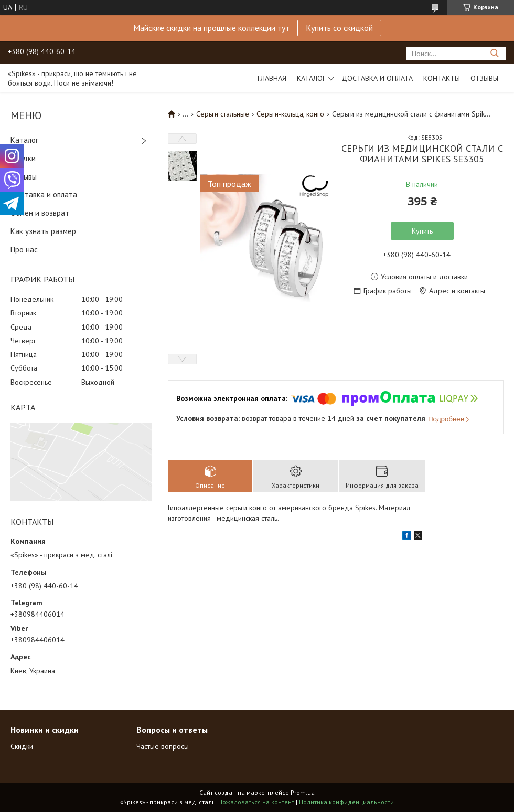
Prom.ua (303, 792)
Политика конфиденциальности (346, 802)
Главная (272, 78)
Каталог (311, 78)
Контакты (442, 78)
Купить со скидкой (339, 28)
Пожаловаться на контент (256, 802)
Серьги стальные (223, 114)
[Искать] (494, 53)
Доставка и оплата (377, 78)
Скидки (23, 158)
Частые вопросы (163, 746)
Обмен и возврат (40, 213)
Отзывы (484, 78)
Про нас (24, 250)
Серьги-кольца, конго (290, 114)
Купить (422, 231)
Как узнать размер (43, 231)
